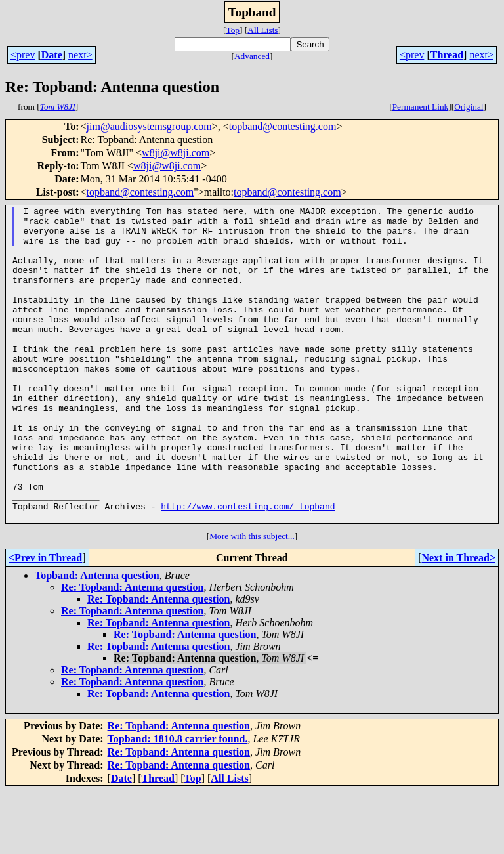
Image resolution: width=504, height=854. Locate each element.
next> (80, 55)
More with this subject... (252, 599)
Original (469, 107)
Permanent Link (421, 107)
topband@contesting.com (283, 126)
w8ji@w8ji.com (176, 153)
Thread (447, 55)
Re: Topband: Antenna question (132, 650)
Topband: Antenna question (97, 638)
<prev (23, 55)
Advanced (252, 56)
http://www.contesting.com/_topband (248, 567)
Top (233, 30)
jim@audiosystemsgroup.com (149, 126)
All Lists (262, 30)
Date (52, 55)
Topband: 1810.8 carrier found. (178, 802)
